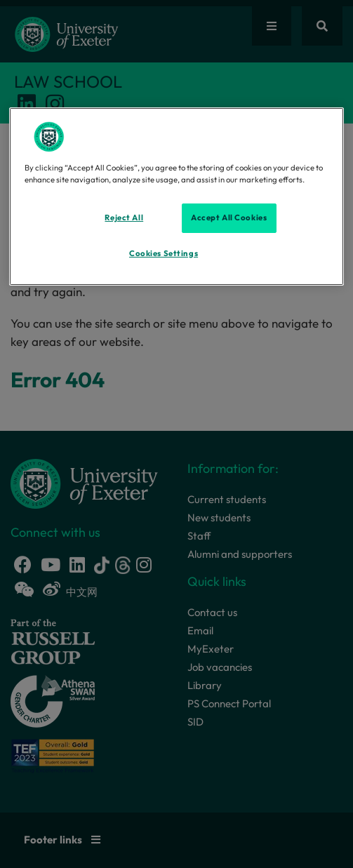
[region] (177, 196)
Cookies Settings (164, 253)
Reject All (124, 218)
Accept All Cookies (229, 218)
